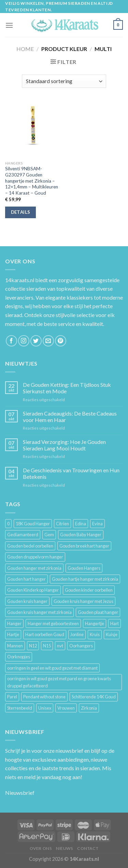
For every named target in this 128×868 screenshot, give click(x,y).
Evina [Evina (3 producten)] (97, 524)
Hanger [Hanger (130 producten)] (14, 623)
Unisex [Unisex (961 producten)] (45, 708)
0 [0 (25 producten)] (8, 524)
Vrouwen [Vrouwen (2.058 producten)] (66, 708)
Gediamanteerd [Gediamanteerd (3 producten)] (23, 535)
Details (21, 212)
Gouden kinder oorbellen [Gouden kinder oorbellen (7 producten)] (89, 590)
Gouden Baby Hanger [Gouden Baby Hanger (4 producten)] (81, 535)
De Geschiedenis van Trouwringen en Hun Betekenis (71, 473)
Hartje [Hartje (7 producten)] (13, 634)
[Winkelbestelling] (64, 81)
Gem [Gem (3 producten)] (49, 535)
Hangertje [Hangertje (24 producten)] (95, 623)
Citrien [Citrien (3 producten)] (62, 524)
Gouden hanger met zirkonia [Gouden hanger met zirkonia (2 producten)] (34, 568)
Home (25, 49)
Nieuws (65, 848)
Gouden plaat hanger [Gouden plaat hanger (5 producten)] (98, 612)
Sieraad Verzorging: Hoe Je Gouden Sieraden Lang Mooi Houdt (64, 445)
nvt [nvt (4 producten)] (60, 646)
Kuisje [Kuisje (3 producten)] (112, 634)
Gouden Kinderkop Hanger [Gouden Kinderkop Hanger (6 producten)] (33, 590)
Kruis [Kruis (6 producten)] (95, 634)
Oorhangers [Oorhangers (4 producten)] (81, 646)
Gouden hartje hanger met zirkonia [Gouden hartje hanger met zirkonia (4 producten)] (85, 579)
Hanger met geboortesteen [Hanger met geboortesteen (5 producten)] (53, 623)
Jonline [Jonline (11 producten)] (77, 634)
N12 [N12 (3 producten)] (33, 646)
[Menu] (9, 25)
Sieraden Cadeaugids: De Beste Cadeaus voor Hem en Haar (70, 417)
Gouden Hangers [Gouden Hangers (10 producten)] (84, 568)
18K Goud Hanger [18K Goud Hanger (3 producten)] (33, 524)
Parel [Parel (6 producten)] (12, 697)
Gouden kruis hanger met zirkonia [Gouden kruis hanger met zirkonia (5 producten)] (39, 612)
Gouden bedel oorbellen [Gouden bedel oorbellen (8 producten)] (30, 546)
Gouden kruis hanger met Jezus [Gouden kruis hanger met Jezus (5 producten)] (83, 601)
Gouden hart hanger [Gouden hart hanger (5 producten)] (26, 579)
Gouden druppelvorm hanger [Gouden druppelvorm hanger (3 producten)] (35, 557)
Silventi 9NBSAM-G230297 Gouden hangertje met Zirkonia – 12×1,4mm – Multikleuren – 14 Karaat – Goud (32, 181)
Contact (88, 848)
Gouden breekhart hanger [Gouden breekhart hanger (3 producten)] (84, 546)
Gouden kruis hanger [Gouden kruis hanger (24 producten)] (27, 601)
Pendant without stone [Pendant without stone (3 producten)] (44, 697)
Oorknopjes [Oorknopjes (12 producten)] (19, 657)
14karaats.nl (20, 280)
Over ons (41, 848)
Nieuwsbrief (20, 793)
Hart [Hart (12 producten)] (115, 623)
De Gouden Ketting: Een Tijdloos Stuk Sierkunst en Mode (67, 388)
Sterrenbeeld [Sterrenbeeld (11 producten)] (20, 708)
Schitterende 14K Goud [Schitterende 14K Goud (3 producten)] (94, 697)
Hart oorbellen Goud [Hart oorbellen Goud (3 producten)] (45, 634)
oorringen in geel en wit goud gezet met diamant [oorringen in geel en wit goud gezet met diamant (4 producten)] (52, 668)
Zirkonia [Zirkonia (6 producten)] (89, 708)
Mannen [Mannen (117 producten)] (15, 646)
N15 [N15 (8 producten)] (47, 646)
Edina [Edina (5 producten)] (81, 524)
